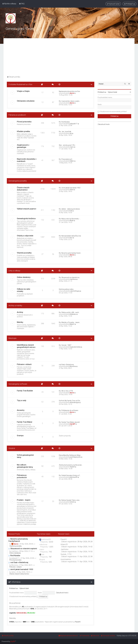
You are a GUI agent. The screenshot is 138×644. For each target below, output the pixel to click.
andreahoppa (74, 402)
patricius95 (74, 477)
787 (50, 557)
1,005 (51, 547)
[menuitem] (22, 4)
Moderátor (31, 613)
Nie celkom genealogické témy (25, 466)
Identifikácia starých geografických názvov (26, 346)
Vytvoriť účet (24, 588)
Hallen (72, 161)
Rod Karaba (14, 555)
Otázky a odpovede (25, 236)
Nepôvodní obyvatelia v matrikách (27, 160)
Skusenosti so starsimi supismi (23, 548)
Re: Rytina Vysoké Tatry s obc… (70, 500)
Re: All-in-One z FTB (66, 391)
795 (50, 552)
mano (72, 147)
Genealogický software (18, 384)
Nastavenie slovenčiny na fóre (69, 91)
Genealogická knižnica (26, 218)
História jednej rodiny (66, 289)
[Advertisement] (69, 58)
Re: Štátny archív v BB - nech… (69, 312)
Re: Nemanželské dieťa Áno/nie (70, 236)
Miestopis (12, 338)
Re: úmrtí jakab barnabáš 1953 (70, 188)
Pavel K (78, 622)
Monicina (73, 366)
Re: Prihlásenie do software (69, 410)
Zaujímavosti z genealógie (23, 146)
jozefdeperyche (75, 457)
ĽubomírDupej (75, 291)
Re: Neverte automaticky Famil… (70, 253)
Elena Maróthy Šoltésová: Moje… (70, 455)
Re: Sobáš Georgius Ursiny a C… (70, 475)
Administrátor (22, 613)
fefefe (72, 502)
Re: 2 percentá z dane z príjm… (70, 101)
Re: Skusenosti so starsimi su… (70, 277)
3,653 (51, 542)
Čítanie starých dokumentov (23, 189)
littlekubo (73, 314)
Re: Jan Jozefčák (65, 132)
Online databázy (24, 277)
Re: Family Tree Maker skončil (69, 422)
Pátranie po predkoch (17, 115)
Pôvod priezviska (24, 122)
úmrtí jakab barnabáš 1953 (21, 569)
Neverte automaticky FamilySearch (18, 540)
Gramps (20, 435)
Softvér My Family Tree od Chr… (70, 401)
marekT (72, 424)
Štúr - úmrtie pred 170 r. (67, 145)
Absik (72, 220)
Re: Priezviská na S (66, 159)
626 (50, 562)
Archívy (20, 312)
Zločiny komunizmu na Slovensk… (71, 465)
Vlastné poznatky (24, 253)
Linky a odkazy (14, 271)
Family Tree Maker (25, 422)
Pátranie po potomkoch (22, 476)
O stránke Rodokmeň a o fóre (20, 84)
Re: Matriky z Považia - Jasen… (70, 322)
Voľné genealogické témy (25, 456)
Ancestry (21, 410)
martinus (73, 279)
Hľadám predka (23, 131)
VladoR (72, 467)
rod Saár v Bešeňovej (66, 365)
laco (71, 238)
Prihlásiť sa (13, 588)
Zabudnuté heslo (62, 593)
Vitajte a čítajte (23, 91)
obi (71, 133)
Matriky (20, 322)
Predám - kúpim (24, 500)
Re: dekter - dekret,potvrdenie (69, 209)
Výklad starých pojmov (26, 209)
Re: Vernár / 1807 (65, 345)
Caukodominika (75, 347)
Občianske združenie (26, 101)
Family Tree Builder (25, 391)
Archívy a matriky (15, 305)
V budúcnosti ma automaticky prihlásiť (24, 596)
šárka (72, 190)
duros (72, 93)
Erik (71, 211)
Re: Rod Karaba (64, 122)
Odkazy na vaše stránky (23, 290)
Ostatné (12, 448)
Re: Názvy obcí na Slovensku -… (70, 219)
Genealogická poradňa (18, 181)
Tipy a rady (22, 400)
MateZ (72, 324)
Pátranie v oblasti (24, 364)
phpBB (13, 641)
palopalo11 (74, 124)
